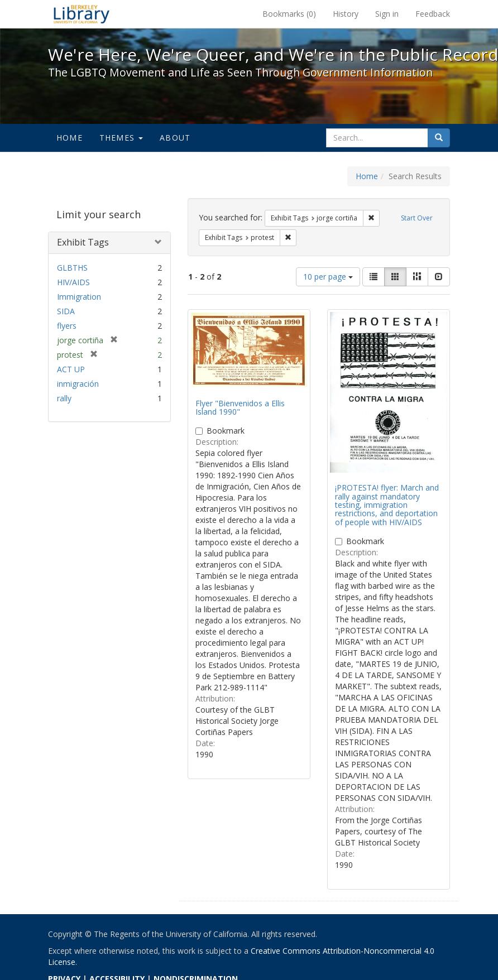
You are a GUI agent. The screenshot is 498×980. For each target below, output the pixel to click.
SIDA (66, 311)
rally (64, 398)
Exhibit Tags (83, 242)
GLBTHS (72, 268)
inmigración (78, 384)
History (346, 14)
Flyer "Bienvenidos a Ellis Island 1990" (240, 407)
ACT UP (71, 369)
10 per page (328, 277)
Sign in (387, 14)
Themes (121, 138)
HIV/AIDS (73, 282)
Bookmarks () (289, 14)
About (175, 138)
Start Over (417, 218)
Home (70, 138)
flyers (67, 326)
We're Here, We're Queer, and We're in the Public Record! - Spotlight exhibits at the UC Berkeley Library (82, 14)
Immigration (79, 297)
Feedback (433, 14)
